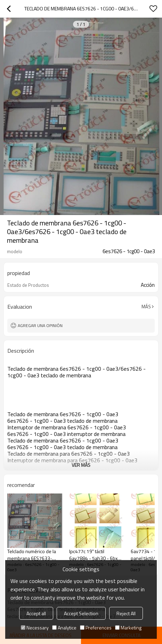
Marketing (128, 628)
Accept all (36, 613)
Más (146, 307)
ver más (81, 465)
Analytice (64, 628)
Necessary (35, 628)
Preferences (96, 628)
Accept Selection (81, 613)
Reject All (126, 613)
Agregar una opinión (40, 325)
